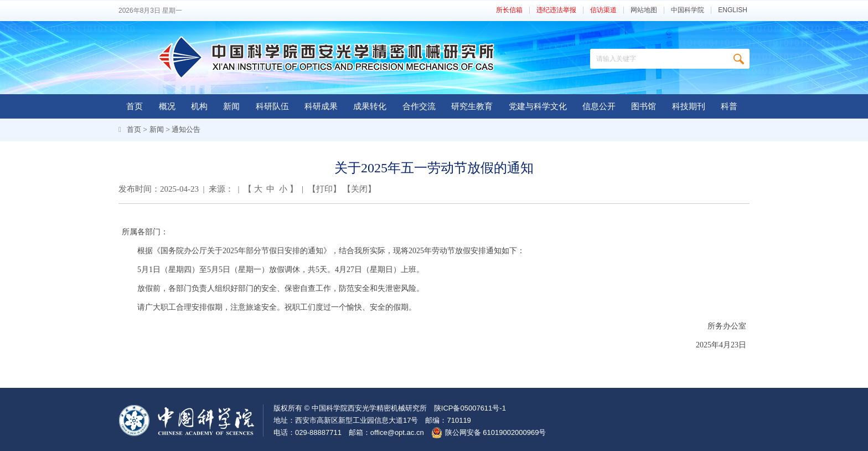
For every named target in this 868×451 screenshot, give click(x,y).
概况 (167, 106)
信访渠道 (603, 10)
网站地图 (644, 10)
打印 (324, 189)
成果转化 (370, 106)
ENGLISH (733, 10)
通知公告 (186, 129)
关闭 (359, 189)
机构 (199, 106)
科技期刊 (689, 106)
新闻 (231, 106)
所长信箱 (509, 10)
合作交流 (419, 106)
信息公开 (599, 106)
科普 (729, 106)
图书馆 (644, 106)
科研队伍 (272, 106)
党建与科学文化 (538, 106)
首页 (135, 106)
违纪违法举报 (556, 10)
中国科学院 (688, 10)
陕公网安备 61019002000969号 (496, 432)
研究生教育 (472, 106)
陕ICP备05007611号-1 (470, 408)
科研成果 (321, 106)
